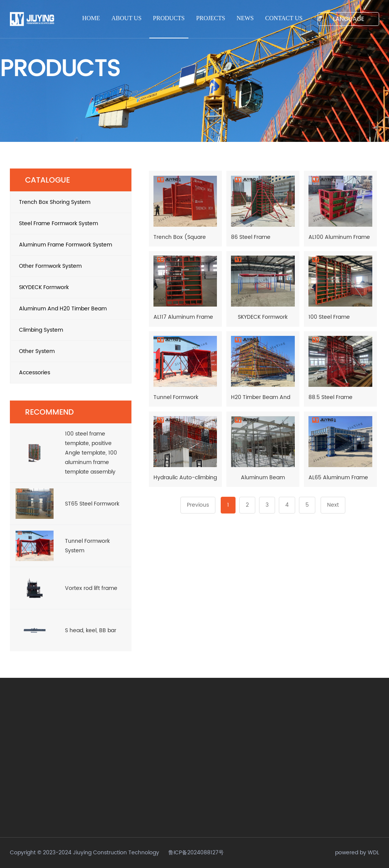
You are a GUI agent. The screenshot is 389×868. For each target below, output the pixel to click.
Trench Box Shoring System (71, 202)
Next (333, 505)
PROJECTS (210, 18)
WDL (373, 853)
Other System (71, 351)
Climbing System (71, 330)
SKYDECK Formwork (71, 287)
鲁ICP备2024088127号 (196, 853)
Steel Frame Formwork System (71, 223)
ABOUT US (126, 18)
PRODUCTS (169, 18)
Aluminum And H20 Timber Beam (71, 309)
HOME (91, 18)
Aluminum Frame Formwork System (71, 245)
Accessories (71, 373)
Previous (198, 505)
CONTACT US (284, 18)
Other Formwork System (71, 266)
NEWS (245, 18)
